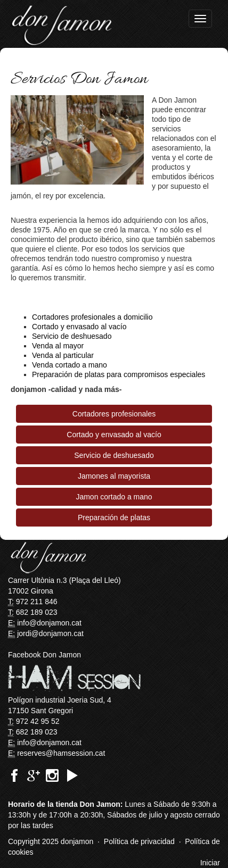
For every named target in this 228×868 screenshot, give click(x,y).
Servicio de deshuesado (72, 336)
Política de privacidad (139, 841)
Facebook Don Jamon (44, 655)
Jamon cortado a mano (114, 497)
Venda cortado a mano (70, 365)
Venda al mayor (58, 346)
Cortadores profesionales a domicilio (92, 317)
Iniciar (210, 863)
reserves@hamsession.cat (61, 753)
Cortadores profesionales (114, 414)
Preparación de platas (114, 518)
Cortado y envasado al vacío (79, 327)
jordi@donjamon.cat (50, 633)
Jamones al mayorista (114, 476)
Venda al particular (63, 355)
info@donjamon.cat (49, 623)
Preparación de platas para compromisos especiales (119, 374)
